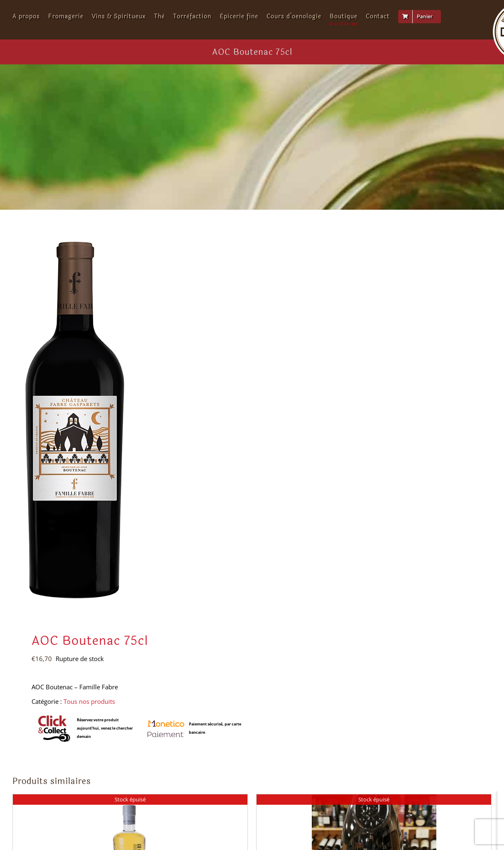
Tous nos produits (89, 701)
